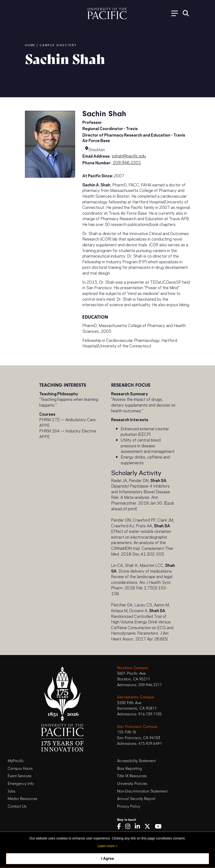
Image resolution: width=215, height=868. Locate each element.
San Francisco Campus (137, 726)
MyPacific (16, 761)
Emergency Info (21, 784)
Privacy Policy (129, 806)
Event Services (20, 776)
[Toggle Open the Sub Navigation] (173, 13)
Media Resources (22, 799)
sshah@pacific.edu (129, 155)
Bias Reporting (130, 768)
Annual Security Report (136, 799)
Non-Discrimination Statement (142, 791)
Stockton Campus (133, 668)
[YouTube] (160, 827)
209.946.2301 (127, 162)
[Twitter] (149, 827)
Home (30, 45)
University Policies (132, 784)
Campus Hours (20, 768)
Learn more (106, 846)
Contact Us (17, 806)
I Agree (107, 859)
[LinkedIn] (139, 827)
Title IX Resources (132, 776)
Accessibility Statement (136, 761)
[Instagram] (129, 827)
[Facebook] (121, 827)
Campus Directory (58, 45)
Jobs (11, 791)
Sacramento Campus (136, 697)
